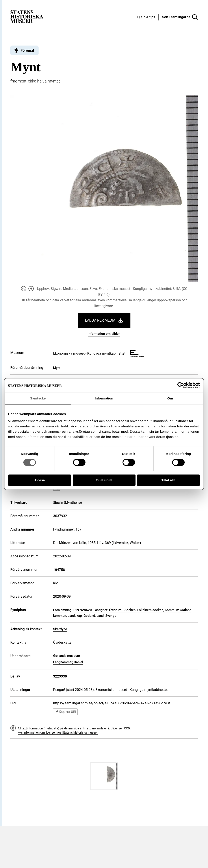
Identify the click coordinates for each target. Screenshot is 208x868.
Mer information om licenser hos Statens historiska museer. (58, 732)
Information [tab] (104, 398)
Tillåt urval (104, 480)
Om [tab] (170, 398)
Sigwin (58, 503)
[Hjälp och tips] (146, 17)
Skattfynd (60, 629)
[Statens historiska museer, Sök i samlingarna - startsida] (27, 16)
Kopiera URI (65, 712)
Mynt (57, 368)
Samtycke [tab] (38, 398)
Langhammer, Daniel (68, 662)
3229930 (60, 676)
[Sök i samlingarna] (180, 17)
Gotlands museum (67, 656)
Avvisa (40, 480)
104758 (59, 570)
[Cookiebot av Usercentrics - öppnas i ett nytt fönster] (181, 385)
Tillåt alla (169, 480)
